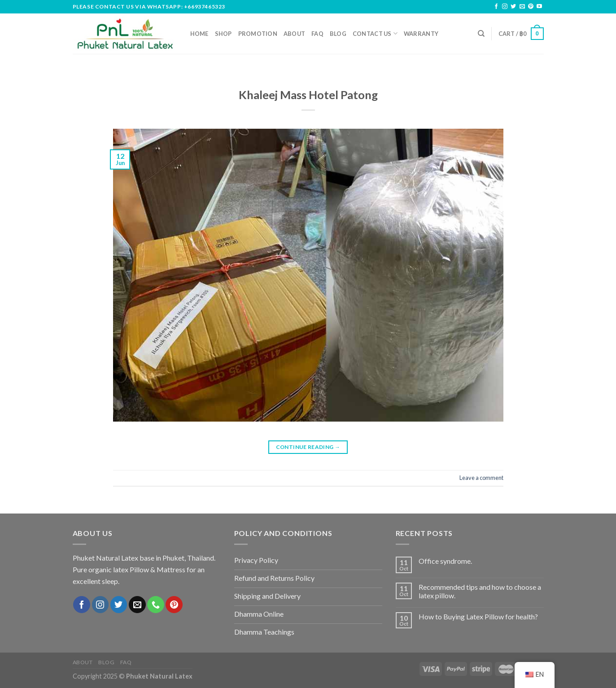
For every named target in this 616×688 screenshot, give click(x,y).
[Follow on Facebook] (496, 7)
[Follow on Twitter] (513, 7)
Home (199, 34)
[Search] (481, 34)
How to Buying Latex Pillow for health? (478, 616)
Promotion (258, 34)
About (294, 34)
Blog (338, 34)
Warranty (421, 34)
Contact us (375, 33)
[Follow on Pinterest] (531, 7)
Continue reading (308, 447)
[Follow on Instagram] (505, 7)
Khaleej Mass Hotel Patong (308, 95)
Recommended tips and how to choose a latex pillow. (480, 591)
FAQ (317, 34)
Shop (223, 34)
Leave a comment (481, 478)
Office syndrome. (445, 561)
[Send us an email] (522, 7)
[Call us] (156, 605)
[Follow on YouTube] (539, 7)
